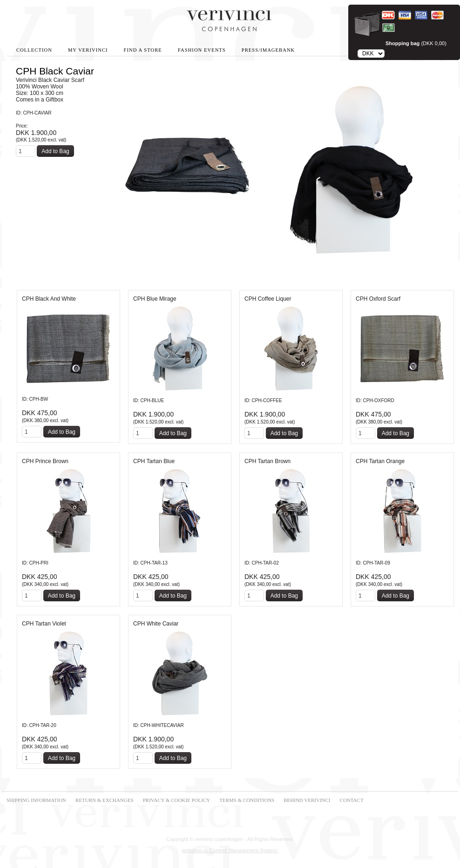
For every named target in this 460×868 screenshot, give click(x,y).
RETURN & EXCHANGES (105, 800)
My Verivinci (88, 50)
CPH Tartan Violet (44, 624)
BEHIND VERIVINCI (307, 800)
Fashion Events (202, 50)
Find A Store (143, 50)
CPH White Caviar (156, 624)
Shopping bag (402, 43)
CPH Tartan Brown (267, 461)
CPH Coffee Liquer (268, 299)
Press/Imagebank (268, 50)
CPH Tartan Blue (154, 461)
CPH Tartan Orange (380, 461)
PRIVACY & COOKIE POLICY (177, 800)
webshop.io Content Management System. (230, 850)
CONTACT (352, 800)
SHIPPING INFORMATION (36, 800)
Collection (34, 50)
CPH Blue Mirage (155, 299)
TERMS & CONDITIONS (247, 800)
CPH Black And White (49, 299)
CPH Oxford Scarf (378, 299)
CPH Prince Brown (45, 461)
